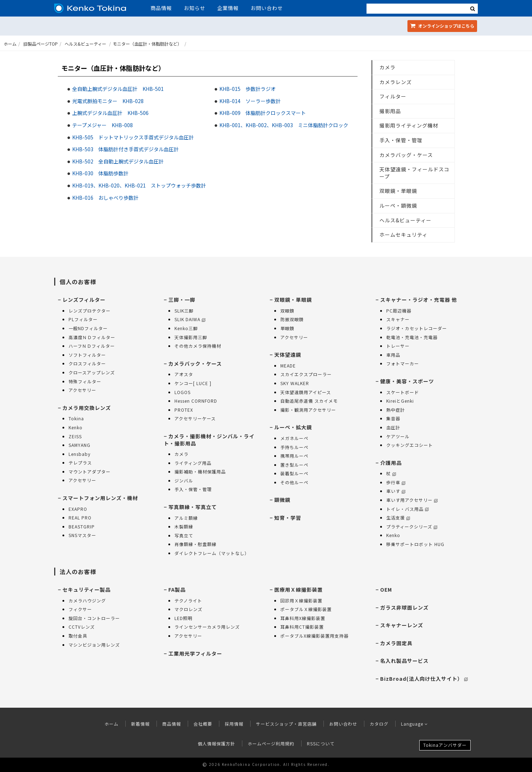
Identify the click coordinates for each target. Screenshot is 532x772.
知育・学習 (288, 518)
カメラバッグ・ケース (406, 155)
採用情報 (234, 724)
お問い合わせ (267, 8)
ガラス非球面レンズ (404, 607)
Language (414, 724)
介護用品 (391, 463)
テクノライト (188, 600)
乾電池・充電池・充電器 (412, 337)
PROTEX (184, 410)
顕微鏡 (282, 500)
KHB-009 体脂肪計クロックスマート (263, 113)
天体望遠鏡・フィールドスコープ (414, 173)
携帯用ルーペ (294, 456)
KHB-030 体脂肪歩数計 (100, 173)
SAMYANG (80, 445)
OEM (386, 590)
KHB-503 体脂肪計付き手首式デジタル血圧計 (125, 149)
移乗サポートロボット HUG (415, 544)
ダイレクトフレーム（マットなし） (212, 553)
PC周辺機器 (399, 311)
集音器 (393, 418)
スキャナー (398, 319)
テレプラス (80, 463)
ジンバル (184, 480)
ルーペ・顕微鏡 (398, 205)
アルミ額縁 (186, 518)
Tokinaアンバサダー (445, 745)
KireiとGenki (400, 401)
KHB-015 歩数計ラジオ (248, 89)
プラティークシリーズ (412, 526)
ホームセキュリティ (403, 235)
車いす (396, 491)
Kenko (76, 427)
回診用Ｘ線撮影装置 (301, 600)
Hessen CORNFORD (196, 401)
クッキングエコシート (410, 445)
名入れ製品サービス (404, 661)
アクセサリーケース (195, 418)
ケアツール (398, 436)
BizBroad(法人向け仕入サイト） (424, 679)
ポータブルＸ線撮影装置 (306, 609)
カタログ (379, 724)
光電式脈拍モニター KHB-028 (108, 101)
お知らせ (195, 8)
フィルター (393, 96)
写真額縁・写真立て (193, 507)
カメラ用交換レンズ (87, 408)
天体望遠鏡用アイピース (306, 392)
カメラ (388, 67)
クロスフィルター (87, 363)
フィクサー (80, 609)
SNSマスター (82, 535)
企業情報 (228, 8)
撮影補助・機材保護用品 (200, 471)
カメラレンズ (396, 82)
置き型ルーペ (294, 465)
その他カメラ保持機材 (198, 346)
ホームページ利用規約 (271, 743)
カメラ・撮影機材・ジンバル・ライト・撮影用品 (209, 440)
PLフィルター (83, 319)
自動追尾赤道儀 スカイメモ (309, 401)
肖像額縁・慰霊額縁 (195, 544)
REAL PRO (80, 517)
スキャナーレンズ (402, 625)
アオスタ (184, 374)
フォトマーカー (403, 363)
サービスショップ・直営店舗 (286, 724)
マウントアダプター (90, 471)
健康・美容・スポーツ (407, 381)
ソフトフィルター (87, 355)
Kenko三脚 (186, 328)
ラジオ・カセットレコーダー (417, 328)
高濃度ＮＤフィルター (92, 337)
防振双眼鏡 (292, 319)
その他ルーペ (294, 482)
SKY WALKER (295, 383)
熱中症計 (396, 410)
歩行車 (396, 482)
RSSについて (321, 743)
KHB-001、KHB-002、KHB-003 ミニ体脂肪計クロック (284, 125)
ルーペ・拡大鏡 (293, 427)
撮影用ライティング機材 (409, 125)
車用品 (393, 355)
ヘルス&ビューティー (85, 44)
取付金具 (78, 636)
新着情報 (140, 724)
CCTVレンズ (82, 627)
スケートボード (403, 392)
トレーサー (398, 346)
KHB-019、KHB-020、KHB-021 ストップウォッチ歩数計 (139, 185)
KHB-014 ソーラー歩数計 (250, 101)
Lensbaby (80, 454)
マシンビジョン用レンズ (94, 645)
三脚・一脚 (182, 300)
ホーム (10, 44)
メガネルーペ (294, 438)
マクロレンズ (188, 609)
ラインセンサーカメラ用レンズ (207, 627)
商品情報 (161, 8)
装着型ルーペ (294, 473)
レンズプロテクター (90, 311)
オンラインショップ (442, 26)
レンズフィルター (84, 300)
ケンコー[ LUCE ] (193, 383)
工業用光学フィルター (195, 653)
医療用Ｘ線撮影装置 (298, 590)
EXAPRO (78, 509)
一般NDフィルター (88, 328)
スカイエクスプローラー (306, 374)
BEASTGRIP (82, 526)
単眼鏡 (287, 328)
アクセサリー (82, 390)
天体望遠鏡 (288, 355)
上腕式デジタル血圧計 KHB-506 (110, 113)
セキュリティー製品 (87, 590)
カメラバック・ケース (195, 364)
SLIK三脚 (184, 311)
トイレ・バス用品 (407, 509)
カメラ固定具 (396, 643)
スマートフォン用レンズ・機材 (100, 498)
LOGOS (183, 392)
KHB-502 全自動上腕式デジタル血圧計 (118, 161)
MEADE (288, 366)
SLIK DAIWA (190, 319)
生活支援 (398, 517)
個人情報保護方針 (216, 743)
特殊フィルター (85, 381)
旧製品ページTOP (41, 44)
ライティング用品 (193, 463)
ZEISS (75, 436)
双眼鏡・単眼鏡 (398, 191)
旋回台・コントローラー (94, 618)
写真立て (184, 535)
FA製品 (177, 590)
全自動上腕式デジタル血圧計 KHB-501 (118, 89)
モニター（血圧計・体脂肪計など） (147, 44)
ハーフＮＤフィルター (92, 346)
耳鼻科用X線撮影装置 (303, 618)
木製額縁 (184, 526)
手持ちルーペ (294, 447)
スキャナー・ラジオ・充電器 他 (419, 300)
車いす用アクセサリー (412, 500)
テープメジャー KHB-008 (102, 125)
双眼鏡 (287, 311)
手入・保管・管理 (401, 140)
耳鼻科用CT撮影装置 (302, 627)
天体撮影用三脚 (191, 337)
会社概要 (203, 724)
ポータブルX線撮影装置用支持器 (314, 636)
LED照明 (183, 618)
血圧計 (393, 427)
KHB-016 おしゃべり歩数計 (105, 198)
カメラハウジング (87, 600)
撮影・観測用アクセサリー (308, 410)
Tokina (76, 418)
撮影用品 (390, 111)
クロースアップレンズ (92, 372)
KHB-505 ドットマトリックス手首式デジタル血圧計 (133, 137)
